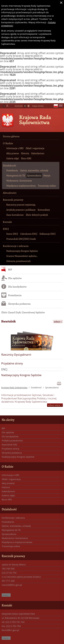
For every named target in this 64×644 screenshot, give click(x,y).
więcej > (6, 595)
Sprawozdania (52, 388)
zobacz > (58, 322)
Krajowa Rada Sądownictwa (35, 120)
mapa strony (38, 106)
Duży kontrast (29, 106)
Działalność (36, 388)
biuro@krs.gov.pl (10, 630)
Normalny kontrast (25, 106)
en (61, 106)
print (59, 383)
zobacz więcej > (55, 405)
